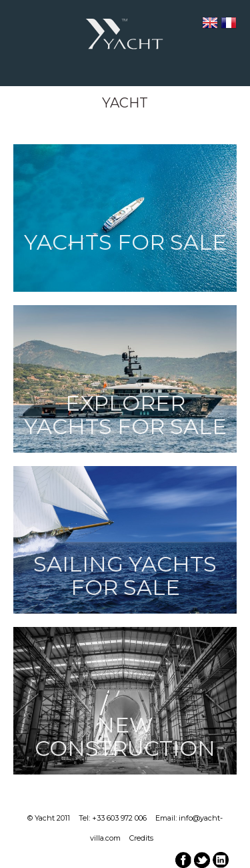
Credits (141, 838)
